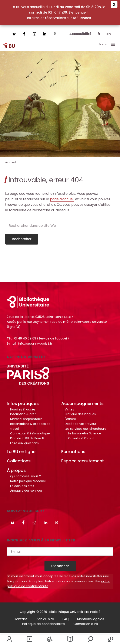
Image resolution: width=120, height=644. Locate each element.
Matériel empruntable (26, 419)
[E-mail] (60, 552)
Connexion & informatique (30, 433)
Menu (103, 44)
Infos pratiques (23, 403)
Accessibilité (80, 34)
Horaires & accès (23, 409)
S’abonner (60, 566)
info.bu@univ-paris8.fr (35, 344)
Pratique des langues (80, 414)
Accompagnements (82, 403)
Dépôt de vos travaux (81, 424)
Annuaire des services (26, 491)
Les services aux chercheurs (86, 429)
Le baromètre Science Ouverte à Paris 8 (85, 436)
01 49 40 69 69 (25, 338)
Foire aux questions (24, 443)
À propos (16, 470)
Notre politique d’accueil (28, 481)
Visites (69, 409)
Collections (19, 461)
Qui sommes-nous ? (26, 476)
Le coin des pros (22, 486)
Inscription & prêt (23, 414)
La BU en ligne (21, 452)
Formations (73, 452)
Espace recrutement (83, 461)
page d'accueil (62, 199)
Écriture (70, 419)
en (109, 34)
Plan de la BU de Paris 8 (27, 438)
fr (99, 34)
